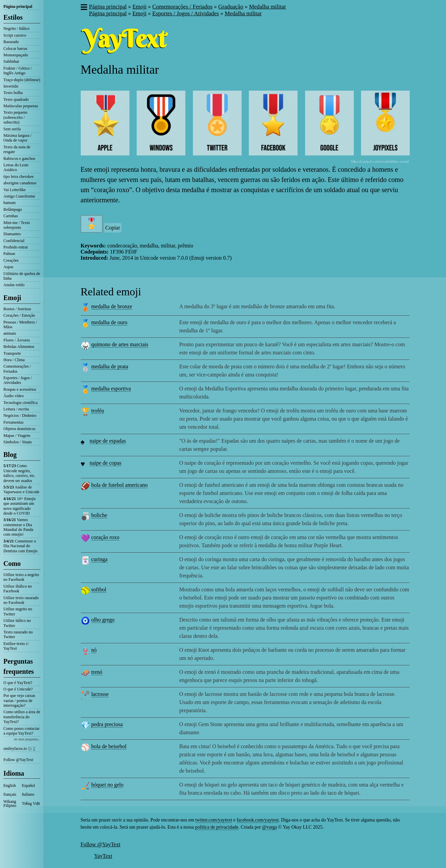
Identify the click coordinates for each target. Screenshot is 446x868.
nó (94, 650)
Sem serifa (12, 129)
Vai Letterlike (15, 190)
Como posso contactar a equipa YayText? (22, 731)
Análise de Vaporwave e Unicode (21, 490)
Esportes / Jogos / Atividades (18, 380)
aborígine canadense (20, 183)
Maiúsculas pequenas (21, 106)
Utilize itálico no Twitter (17, 623)
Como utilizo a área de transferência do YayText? (22, 717)
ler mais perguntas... (27, 739)
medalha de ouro (109, 322)
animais (10, 333)
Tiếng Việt (31, 804)
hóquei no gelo (107, 785)
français (10, 794)
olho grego (103, 620)
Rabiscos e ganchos (19, 159)
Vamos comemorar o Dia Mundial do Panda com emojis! (18, 527)
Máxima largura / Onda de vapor (17, 138)
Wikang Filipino (10, 804)
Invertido (11, 86)
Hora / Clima (14, 360)
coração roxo (105, 537)
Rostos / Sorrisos (17, 309)
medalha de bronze (112, 306)
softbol (99, 589)
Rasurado (11, 42)
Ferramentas (13, 422)
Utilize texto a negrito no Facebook (21, 577)
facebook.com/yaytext (258, 820)
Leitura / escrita (16, 409)
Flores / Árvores (17, 340)
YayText (103, 856)
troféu (98, 411)
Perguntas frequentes (19, 666)
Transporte (12, 353)
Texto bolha (13, 93)
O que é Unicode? (18, 689)
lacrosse (100, 694)
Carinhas (11, 216)
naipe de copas (105, 463)
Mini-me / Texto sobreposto (17, 225)
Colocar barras (15, 49)
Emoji (12, 298)
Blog (10, 455)
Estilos (13, 17)
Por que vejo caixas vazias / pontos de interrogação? (19, 700)
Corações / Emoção (19, 315)
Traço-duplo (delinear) (22, 80)
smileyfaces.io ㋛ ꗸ (19, 749)
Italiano (28, 794)
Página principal (18, 6)
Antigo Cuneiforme (19, 196)
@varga (270, 827)
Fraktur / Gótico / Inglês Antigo (18, 71)
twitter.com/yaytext (214, 820)
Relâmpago (13, 209)
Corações (11, 260)
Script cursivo (15, 35)
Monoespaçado (16, 55)
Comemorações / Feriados (17, 369)
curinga (99, 559)
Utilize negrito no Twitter (18, 611)
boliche (99, 515)
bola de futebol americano (120, 485)
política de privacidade (217, 827)
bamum (9, 203)
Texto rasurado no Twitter (18, 634)
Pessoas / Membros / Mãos (20, 325)
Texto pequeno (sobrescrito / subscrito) (15, 117)
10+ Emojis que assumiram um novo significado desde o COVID (20, 506)
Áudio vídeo (14, 396)
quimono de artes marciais (120, 344)
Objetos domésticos (19, 429)
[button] (84, 8)
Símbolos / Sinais (18, 442)
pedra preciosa (107, 724)
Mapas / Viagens (17, 436)
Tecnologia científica (21, 403)
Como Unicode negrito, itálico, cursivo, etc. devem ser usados (19, 473)
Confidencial (14, 241)
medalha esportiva (111, 389)
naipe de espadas (108, 441)
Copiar (113, 228)
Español (29, 786)
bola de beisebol (109, 746)
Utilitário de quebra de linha (22, 276)
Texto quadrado (16, 99)
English (10, 786)
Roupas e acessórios (20, 389)
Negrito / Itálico (16, 29)
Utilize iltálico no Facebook (18, 589)
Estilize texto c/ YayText (16, 646)
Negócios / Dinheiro (20, 415)
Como (12, 564)
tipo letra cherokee (18, 177)
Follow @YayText (18, 760)
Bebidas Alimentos (19, 347)
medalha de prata (110, 366)
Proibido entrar (16, 247)
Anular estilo (14, 285)
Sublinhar (11, 61)
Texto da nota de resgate (17, 149)
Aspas (8, 267)
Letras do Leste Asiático (16, 167)
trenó (97, 672)
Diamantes (12, 234)
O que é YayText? (18, 683)
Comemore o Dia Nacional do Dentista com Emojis (21, 546)
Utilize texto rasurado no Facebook (21, 600)
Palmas (9, 254)
